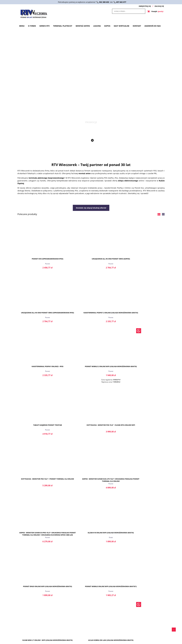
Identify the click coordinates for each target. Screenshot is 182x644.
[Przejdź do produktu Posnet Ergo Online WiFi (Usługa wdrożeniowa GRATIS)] (35, 405)
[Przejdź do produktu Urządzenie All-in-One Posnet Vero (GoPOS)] (72, 238)
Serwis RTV (51, 637)
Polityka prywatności (84, 633)
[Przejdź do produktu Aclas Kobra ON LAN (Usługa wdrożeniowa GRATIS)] (147, 405)
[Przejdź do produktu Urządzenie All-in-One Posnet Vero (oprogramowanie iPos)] (110, 238)
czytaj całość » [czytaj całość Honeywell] (110, 585)
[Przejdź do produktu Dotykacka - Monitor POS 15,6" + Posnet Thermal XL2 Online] (35, 351)
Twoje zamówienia (24, 629)
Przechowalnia (23, 637)
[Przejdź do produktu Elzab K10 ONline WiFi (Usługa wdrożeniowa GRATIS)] (147, 351)
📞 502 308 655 (103, 2)
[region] (91, 73)
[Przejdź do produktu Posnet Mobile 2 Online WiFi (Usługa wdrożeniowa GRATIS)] (91, 147)
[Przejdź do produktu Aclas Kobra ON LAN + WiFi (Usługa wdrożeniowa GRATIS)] (35, 463)
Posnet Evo (72, 560)
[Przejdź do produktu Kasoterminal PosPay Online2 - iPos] (35, 292)
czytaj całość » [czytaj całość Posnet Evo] (72, 585)
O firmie (50, 629)
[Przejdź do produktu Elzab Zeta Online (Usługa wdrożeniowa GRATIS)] (72, 463)
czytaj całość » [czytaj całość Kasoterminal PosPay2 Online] (35, 585)
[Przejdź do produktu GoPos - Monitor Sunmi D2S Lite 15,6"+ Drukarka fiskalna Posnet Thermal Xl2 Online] (72, 351)
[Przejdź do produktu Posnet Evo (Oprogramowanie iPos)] (35, 238)
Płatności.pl (110, 629)
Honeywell (110, 596)
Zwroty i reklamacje (83, 637)
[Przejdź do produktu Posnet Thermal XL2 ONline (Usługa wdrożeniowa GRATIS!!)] (110, 463)
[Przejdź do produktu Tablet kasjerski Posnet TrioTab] (110, 292)
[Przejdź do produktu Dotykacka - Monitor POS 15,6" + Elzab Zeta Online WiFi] (147, 292)
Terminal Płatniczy (54, 633)
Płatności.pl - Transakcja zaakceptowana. (114, 634)
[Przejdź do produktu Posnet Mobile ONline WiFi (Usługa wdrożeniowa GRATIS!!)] (72, 405)
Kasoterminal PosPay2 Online (35, 598)
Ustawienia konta (24, 633)
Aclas (147, 430)
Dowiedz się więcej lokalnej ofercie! (91, 208)
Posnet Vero (147, 560)
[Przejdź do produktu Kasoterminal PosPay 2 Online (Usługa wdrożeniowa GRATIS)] (147, 238)
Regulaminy (81, 629)
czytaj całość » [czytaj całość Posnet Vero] (147, 585)
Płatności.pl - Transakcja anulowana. (119, 639)
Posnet (35, 263)
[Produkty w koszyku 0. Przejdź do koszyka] (156, 11)
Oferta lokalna (82, 640)
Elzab (147, 376)
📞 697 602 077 (120, 2)
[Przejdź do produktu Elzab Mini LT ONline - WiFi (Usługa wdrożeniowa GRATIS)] (110, 405)
